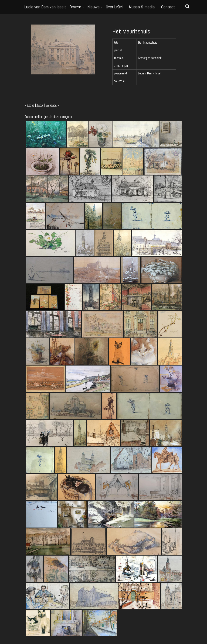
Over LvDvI (116, 7)
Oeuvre (77, 7)
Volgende (51, 105)
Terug (40, 105)
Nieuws (95, 7)
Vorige (31, 105)
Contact (169, 7)
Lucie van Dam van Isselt (45, 7)
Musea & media (143, 7)
